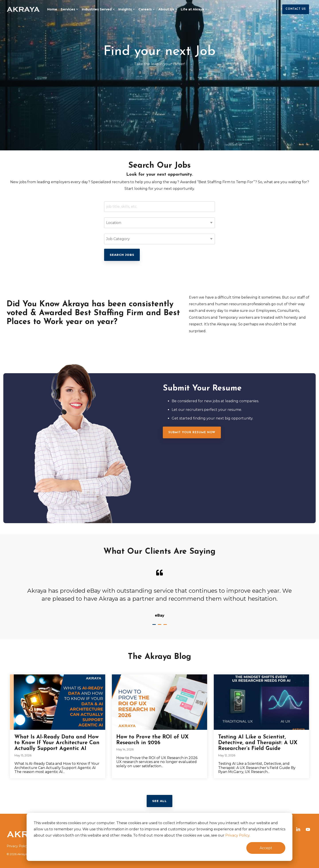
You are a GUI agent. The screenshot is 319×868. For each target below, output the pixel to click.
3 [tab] (166, 626)
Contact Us (296, 9)
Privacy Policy (237, 835)
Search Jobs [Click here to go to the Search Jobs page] (122, 255)
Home (52, 9)
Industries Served (98, 9)
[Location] (159, 223)
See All (159, 801)
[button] (299, 830)
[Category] (159, 239)
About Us (168, 9)
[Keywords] (159, 207)
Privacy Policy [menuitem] (17, 846)
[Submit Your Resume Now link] (192, 432)
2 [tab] (160, 626)
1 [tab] (155, 626)
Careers (147, 9)
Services (69, 9)
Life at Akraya (194, 9)
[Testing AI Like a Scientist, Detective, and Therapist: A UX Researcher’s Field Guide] (261, 702)
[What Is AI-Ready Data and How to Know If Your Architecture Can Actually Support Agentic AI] (58, 702)
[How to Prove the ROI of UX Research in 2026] (159, 702)
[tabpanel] (159, 593)
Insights (127, 9)
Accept (266, 848)
